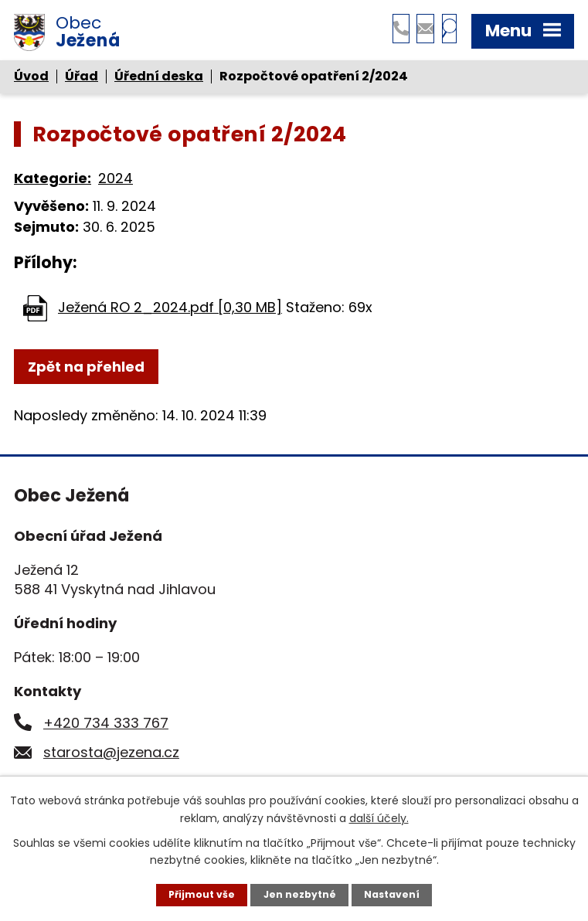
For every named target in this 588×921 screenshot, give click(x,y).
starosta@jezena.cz (111, 757)
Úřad (82, 82)
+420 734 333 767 (106, 727)
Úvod (31, 82)
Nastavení (399, 894)
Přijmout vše (194, 894)
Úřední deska (159, 82)
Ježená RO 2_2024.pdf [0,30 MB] (170, 312)
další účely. (379, 816)
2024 (116, 184)
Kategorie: (53, 184)
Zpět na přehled (86, 371)
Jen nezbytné (300, 894)
